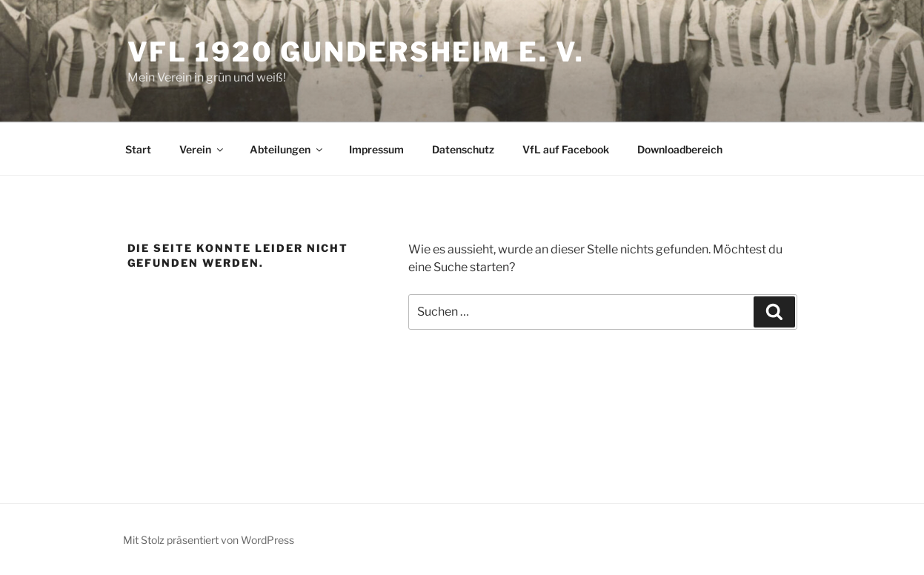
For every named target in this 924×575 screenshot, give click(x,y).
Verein (202, 149)
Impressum (376, 149)
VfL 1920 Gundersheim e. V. (356, 52)
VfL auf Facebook (566, 149)
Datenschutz (463, 149)
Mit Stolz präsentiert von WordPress (209, 540)
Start (138, 149)
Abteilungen (287, 149)
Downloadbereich (680, 149)
